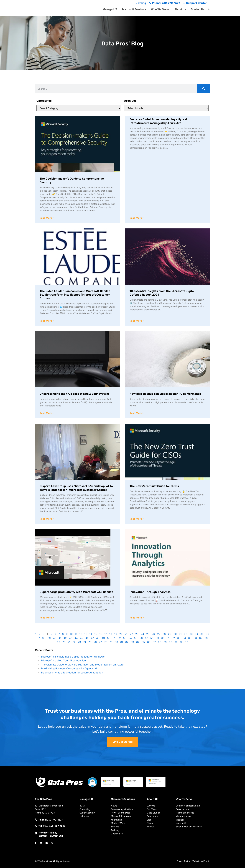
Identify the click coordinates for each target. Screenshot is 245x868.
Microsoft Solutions (134, 9)
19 (116, 634)
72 (74, 642)
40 (55, 638)
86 (149, 642)
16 (101, 634)
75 (90, 642)
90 (171, 642)
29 (170, 634)
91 (176, 642)
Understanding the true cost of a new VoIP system (74, 394)
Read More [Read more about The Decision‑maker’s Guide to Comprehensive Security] (46, 218)
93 (186, 642)
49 (103, 638)
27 (159, 634)
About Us (180, 9)
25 (148, 634)
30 (175, 634)
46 (87, 638)
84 (138, 642)
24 (142, 634)
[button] (209, 9)
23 (137, 634)
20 (121, 634)
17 (106, 634)
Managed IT (110, 9)
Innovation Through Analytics (150, 592)
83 (132, 642)
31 (180, 634)
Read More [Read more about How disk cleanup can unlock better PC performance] (136, 413)
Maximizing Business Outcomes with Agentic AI (69, 668)
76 (95, 642)
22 (131, 634)
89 (165, 642)
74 (85, 642)
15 (96, 634)
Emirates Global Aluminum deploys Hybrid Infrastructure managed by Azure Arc (158, 121)
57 (147, 638)
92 (181, 642)
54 (130, 638)
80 (116, 642)
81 (122, 642)
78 (106, 642)
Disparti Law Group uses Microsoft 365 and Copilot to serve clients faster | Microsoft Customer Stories (76, 488)
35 (202, 634)
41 (60, 638)
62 (173, 638)
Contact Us (198, 9)
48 (98, 638)
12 (81, 634)
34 (197, 634)
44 (76, 638)
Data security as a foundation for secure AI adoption (72, 673)
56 (141, 638)
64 (184, 638)
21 (126, 634)
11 (76, 634)
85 (143, 642)
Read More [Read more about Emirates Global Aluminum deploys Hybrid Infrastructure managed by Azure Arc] (136, 218)
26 (153, 634)
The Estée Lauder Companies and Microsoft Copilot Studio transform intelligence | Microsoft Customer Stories (75, 295)
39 (49, 638)
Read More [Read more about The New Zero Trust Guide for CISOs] (136, 519)
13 (86, 634)
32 (186, 634)
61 (168, 638)
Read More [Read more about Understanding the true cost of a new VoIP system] (46, 413)
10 (71, 634)
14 (91, 634)
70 (64, 642)
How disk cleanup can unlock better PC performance (165, 394)
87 (154, 642)
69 (59, 642)
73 (79, 642)
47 (92, 638)
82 (127, 642)
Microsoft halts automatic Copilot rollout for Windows (73, 657)
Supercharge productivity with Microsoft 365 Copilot (76, 592)
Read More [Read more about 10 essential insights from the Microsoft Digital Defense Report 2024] (136, 321)
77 (100, 642)
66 (195, 638)
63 (179, 638)
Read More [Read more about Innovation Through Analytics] (136, 618)
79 (111, 642)
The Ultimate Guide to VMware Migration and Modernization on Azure (82, 665)
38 (44, 638)
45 (82, 638)
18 (111, 634)
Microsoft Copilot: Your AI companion (63, 660)
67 (201, 638)
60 (163, 638)
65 (190, 638)
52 (119, 638)
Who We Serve (160, 9)
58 (152, 638)
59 (157, 638)
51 (114, 638)
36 (207, 634)
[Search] (203, 89)
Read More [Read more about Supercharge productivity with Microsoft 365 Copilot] (46, 618)
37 (38, 638)
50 (109, 638)
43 (71, 638)
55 (136, 638)
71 (69, 642)
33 (191, 634)
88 (160, 642)
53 (125, 638)
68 (206, 638)
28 (164, 634)
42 (65, 638)
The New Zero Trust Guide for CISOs (154, 486)
